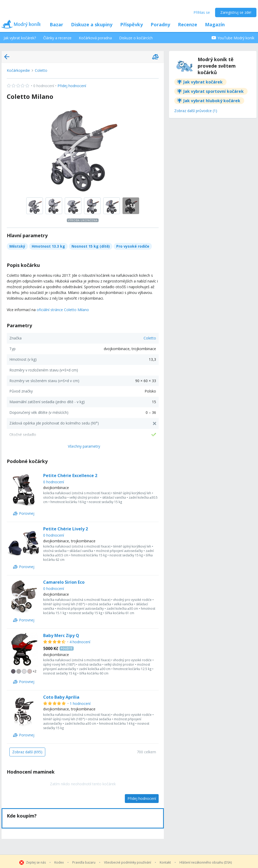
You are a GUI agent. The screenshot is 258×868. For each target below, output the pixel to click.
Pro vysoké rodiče (133, 246)
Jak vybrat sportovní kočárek (214, 91)
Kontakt (165, 863)
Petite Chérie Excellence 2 (70, 475)
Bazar (56, 24)
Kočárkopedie (18, 70)
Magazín (215, 24)
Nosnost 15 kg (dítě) (91, 246)
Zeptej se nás (36, 863)
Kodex (59, 863)
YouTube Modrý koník (233, 38)
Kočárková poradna (95, 38)
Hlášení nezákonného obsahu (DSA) (206, 863)
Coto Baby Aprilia (61, 697)
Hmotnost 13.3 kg (48, 246)
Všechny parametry (84, 446)
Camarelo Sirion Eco (64, 582)
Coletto (41, 70)
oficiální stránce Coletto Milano (63, 310)
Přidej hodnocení (46, 86)
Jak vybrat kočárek (203, 82)
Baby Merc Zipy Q (61, 635)
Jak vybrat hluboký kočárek (212, 101)
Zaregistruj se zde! (236, 12)
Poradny (160, 24)
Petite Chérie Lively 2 (66, 529)
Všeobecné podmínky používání (128, 863)
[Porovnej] (24, 513)
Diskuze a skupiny (92, 24)
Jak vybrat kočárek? (20, 38)
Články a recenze (57, 38)
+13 (131, 205)
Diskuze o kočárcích (136, 38)
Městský (17, 246)
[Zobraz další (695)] (27, 752)
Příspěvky (131, 24)
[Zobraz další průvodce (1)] (196, 111)
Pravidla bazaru (84, 863)
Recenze (188, 24)
